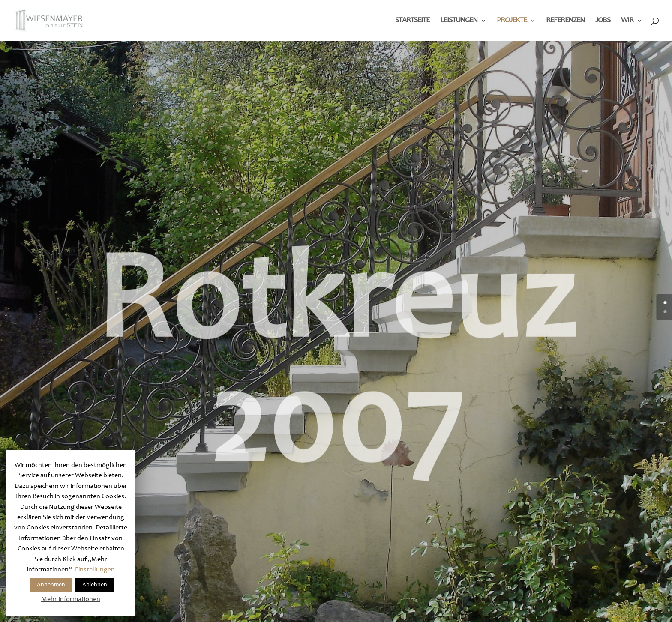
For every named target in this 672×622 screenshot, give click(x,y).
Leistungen (459, 21)
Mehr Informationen (71, 599)
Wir (627, 21)
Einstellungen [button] (95, 570)
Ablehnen (95, 585)
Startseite (412, 21)
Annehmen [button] (51, 585)
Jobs (603, 21)
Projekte (512, 21)
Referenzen (565, 21)
